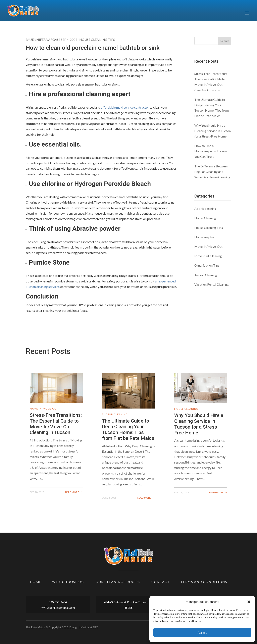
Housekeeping (204, 237)
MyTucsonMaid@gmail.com (58, 608)
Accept (202, 633)
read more (72, 492)
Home (36, 582)
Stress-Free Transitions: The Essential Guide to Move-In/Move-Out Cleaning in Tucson (56, 424)
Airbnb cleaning (205, 208)
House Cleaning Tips (97, 39)
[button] (249, 602)
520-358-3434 (58, 602)
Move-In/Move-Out (208, 246)
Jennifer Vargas (45, 39)
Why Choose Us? (68, 582)
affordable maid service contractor (125, 107)
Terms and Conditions (204, 582)
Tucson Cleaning (206, 275)
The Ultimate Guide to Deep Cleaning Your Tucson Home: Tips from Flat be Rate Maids (128, 430)
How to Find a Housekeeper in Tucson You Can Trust (211, 151)
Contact (161, 582)
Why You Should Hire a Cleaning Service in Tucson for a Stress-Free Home (213, 131)
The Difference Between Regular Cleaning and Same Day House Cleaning (212, 172)
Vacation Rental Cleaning (212, 284)
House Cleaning (205, 218)
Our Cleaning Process (118, 582)
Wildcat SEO (90, 627)
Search (225, 41)
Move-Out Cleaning (208, 256)
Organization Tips (207, 265)
